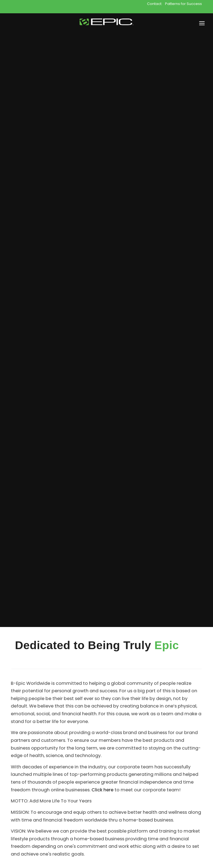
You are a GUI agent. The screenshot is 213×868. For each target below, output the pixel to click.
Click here (102, 790)
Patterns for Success (183, 4)
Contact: (155, 4)
